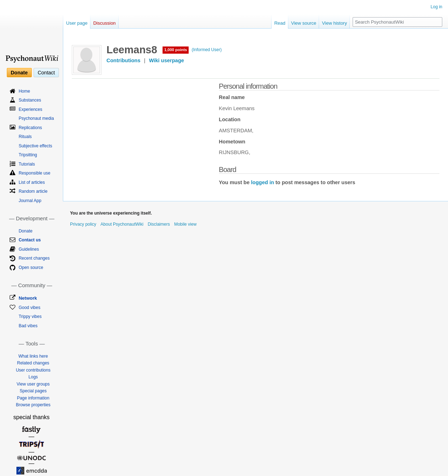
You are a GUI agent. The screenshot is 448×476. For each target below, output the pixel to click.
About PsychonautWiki (122, 224)
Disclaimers (159, 224)
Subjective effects (35, 146)
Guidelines (29, 249)
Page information (33, 398)
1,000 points (176, 50)
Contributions (123, 60)
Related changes (33, 363)
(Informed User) (206, 50)
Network (28, 298)
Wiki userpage (166, 60)
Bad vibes (28, 326)
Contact (46, 73)
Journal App (30, 201)
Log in (436, 7)
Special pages (33, 391)
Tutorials (27, 164)
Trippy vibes (30, 316)
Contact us (30, 240)
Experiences (30, 109)
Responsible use (34, 173)
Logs (33, 377)
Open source (31, 268)
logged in (263, 182)
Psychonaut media (36, 118)
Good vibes (29, 308)
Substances (30, 100)
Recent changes (34, 258)
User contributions (33, 370)
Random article (33, 191)
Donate (19, 73)
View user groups (33, 384)
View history (334, 23)
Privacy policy (83, 224)
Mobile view (185, 224)
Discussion (104, 23)
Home (24, 91)
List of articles (32, 182)
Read (280, 23)
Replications (30, 128)
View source (304, 23)
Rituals (25, 137)
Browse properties (33, 405)
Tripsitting (28, 155)
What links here (33, 356)
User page (77, 23)
